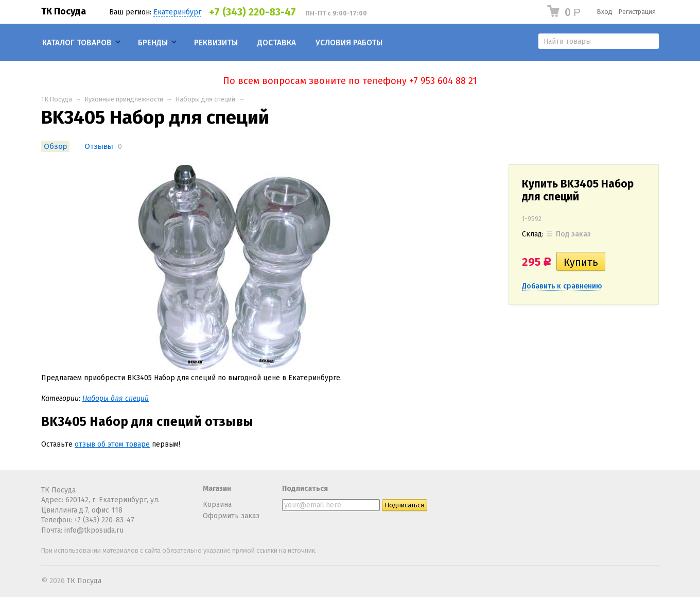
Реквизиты (216, 43)
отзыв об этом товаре (112, 444)
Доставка (277, 43)
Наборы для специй (205, 99)
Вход (605, 12)
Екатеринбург (177, 12)
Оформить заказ (231, 516)
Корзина (217, 505)
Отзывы (99, 146)
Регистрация (637, 12)
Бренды (153, 43)
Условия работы (349, 43)
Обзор (55, 146)
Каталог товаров (77, 43)
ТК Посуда (64, 11)
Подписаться (305, 489)
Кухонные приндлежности (124, 99)
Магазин (217, 489)
